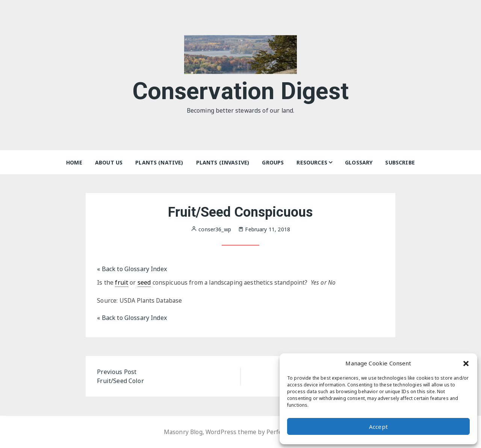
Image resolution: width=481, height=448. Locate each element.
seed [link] (144, 282)
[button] (466, 363)
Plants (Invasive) (223, 162)
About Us (109, 162)
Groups (273, 162)
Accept (378, 427)
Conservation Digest (241, 90)
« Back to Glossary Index (132, 269)
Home (74, 162)
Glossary (359, 162)
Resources (312, 162)
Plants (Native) (159, 162)
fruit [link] (122, 282)
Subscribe (400, 162)
